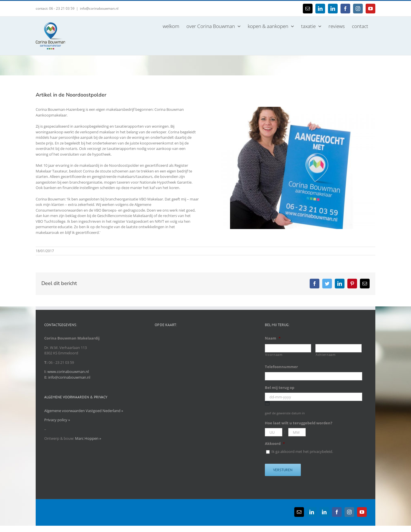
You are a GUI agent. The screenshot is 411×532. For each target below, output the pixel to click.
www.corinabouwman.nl (68, 372)
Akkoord (275, 444)
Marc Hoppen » (88, 438)
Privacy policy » (57, 420)
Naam (273, 338)
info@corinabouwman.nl (99, 8)
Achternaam (326, 355)
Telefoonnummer (281, 367)
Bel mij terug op (280, 388)
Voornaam (274, 355)
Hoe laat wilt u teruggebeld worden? (299, 423)
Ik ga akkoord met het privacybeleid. (302, 451)
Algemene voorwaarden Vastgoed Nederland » (84, 411)
